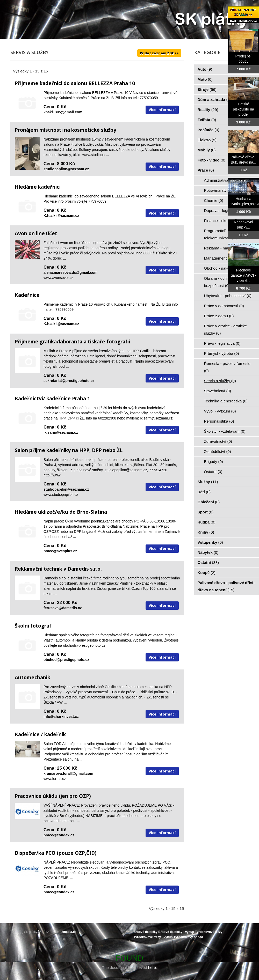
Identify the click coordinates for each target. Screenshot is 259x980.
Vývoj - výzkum (220, 411)
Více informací (162, 110)
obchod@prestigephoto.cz (66, 660)
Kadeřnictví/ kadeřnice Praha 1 (52, 399)
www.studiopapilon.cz (61, 495)
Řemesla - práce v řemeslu (227, 367)
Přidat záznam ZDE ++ (159, 53)
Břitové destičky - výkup (176, 932)
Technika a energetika (226, 401)
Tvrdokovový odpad (188, 937)
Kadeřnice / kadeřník (40, 734)
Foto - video (212, 160)
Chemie (214, 200)
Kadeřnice (27, 295)
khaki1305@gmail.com (63, 112)
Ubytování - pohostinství (228, 296)
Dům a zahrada (214, 100)
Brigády (214, 462)
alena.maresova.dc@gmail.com (70, 272)
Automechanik (33, 677)
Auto (205, 69)
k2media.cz (68, 932)
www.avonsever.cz (58, 278)
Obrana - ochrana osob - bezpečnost (225, 282)
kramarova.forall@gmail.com (68, 773)
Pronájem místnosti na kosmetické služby (66, 130)
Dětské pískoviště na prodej (243, 109)
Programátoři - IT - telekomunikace (221, 234)
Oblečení (209, 502)
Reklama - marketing (225, 248)
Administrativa (219, 180)
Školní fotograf (33, 626)
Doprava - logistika (223, 211)
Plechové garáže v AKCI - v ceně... (243, 275)
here (152, 967)
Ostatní (213, 472)
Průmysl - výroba (222, 353)
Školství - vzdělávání (225, 431)
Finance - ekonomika (225, 221)
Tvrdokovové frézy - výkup (153, 937)
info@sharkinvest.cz (61, 717)
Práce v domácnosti (224, 306)
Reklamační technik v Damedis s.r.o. (58, 569)
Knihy (206, 532)
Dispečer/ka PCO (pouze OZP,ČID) (56, 853)
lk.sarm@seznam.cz (61, 432)
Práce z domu (219, 316)
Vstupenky (210, 542)
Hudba (207, 522)
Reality (208, 110)
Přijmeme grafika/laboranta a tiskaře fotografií (72, 342)
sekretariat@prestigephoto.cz (69, 381)
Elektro (207, 140)
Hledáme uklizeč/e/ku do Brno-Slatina (61, 512)
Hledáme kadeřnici (38, 187)
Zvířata (207, 120)
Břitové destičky (145, 932)
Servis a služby (220, 381)
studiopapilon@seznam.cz (66, 169)
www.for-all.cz (55, 779)
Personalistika (219, 421)
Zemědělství (218, 451)
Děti (204, 492)
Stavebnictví (218, 391)
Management (218, 258)
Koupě (207, 573)
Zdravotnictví (218, 441)
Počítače (208, 130)
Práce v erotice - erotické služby (226, 330)
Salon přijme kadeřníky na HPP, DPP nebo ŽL (69, 450)
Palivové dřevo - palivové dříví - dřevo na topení (227, 586)
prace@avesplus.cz (60, 551)
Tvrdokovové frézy (209, 932)
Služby (208, 482)
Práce (206, 170)
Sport (206, 512)
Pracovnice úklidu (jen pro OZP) (53, 796)
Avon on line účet (36, 233)
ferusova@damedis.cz (63, 608)
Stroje (207, 89)
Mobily (207, 150)
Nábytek (208, 552)
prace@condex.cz (59, 835)
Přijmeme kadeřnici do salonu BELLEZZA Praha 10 (75, 83)
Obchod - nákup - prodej (228, 268)
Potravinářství (219, 190)
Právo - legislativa (222, 343)
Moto (205, 79)
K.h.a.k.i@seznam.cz (61, 216)
